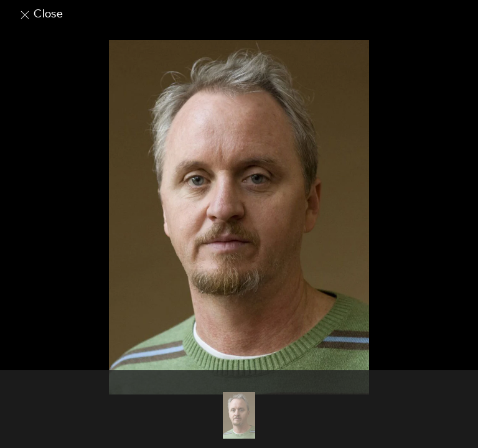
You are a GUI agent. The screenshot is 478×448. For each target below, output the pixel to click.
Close (41, 14)
